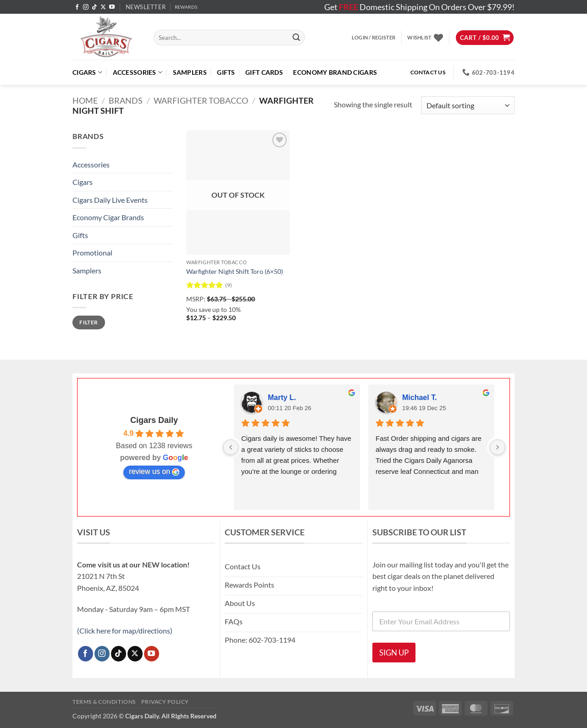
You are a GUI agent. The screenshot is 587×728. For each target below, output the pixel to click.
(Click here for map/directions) (125, 631)
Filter (89, 322)
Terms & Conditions (104, 702)
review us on (154, 472)
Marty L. (282, 397)
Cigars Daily (154, 420)
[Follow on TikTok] (94, 7)
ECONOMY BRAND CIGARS (335, 72)
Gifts (226, 72)
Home (85, 100)
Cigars (87, 72)
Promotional (92, 253)
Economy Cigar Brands (108, 217)
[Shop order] (468, 105)
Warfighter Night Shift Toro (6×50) (235, 271)
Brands (126, 100)
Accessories (138, 72)
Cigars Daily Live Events (110, 200)
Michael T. (420, 397)
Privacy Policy (165, 702)
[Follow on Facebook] (77, 7)
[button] (146, 7)
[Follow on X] (103, 7)
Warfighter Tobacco (201, 100)
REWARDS (186, 7)
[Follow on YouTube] (112, 7)
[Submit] (296, 38)
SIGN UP (394, 653)
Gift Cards (264, 72)
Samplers (190, 72)
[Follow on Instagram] (86, 7)
